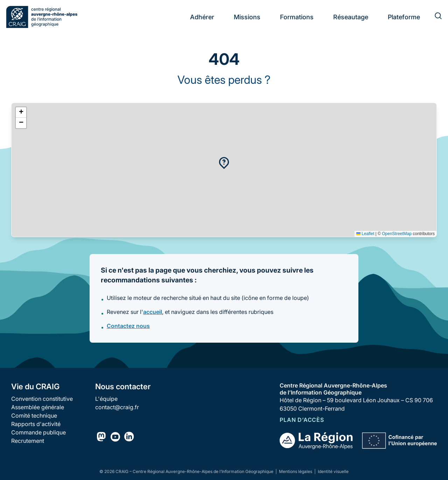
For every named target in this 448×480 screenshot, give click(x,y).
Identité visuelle (333, 471)
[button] (224, 163)
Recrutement (28, 441)
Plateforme (404, 17)
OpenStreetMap (397, 234)
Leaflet (365, 234)
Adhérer (202, 17)
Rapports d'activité (36, 424)
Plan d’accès (302, 420)
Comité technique (34, 416)
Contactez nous (128, 326)
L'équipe (106, 399)
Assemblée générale (38, 407)
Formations (297, 17)
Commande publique (38, 432)
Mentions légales (296, 471)
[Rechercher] (434, 17)
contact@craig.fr (117, 407)
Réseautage (351, 17)
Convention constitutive (42, 399)
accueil (153, 312)
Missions (247, 17)
